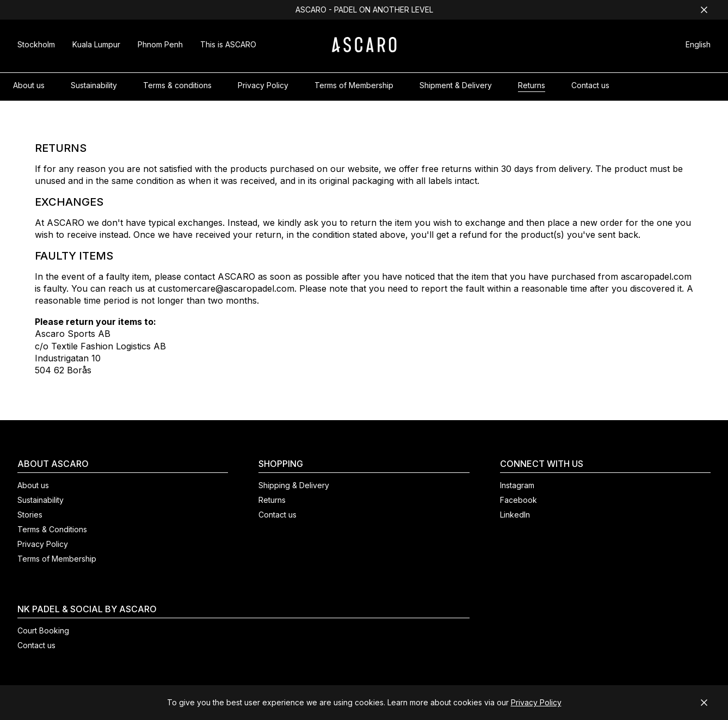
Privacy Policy (536, 702)
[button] (698, 46)
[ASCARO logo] (364, 49)
